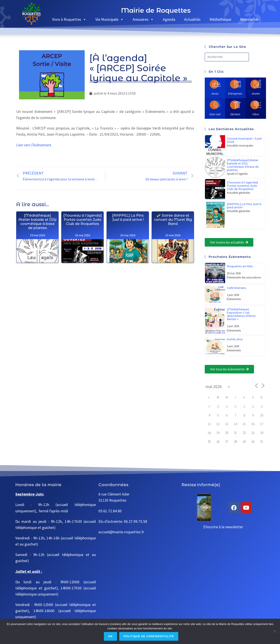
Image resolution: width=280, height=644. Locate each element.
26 (218, 442)
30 (253, 442)
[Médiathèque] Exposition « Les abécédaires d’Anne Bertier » (241, 314)
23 (253, 433)
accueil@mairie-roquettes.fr (121, 532)
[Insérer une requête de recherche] (227, 57)
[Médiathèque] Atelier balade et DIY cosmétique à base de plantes (243, 165)
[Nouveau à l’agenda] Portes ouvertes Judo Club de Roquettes (242, 186)
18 (209, 433)
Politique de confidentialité (149, 636)
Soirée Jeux (235, 339)
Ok (110, 636)
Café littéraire (236, 288)
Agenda (169, 19)
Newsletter (249, 19)
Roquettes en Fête (240, 266)
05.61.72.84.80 (110, 511)
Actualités (192, 19)
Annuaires (143, 19)
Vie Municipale (109, 19)
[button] (229, 242)
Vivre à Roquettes (69, 19)
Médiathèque (220, 19)
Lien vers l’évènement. (34, 145)
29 (227, 407)
